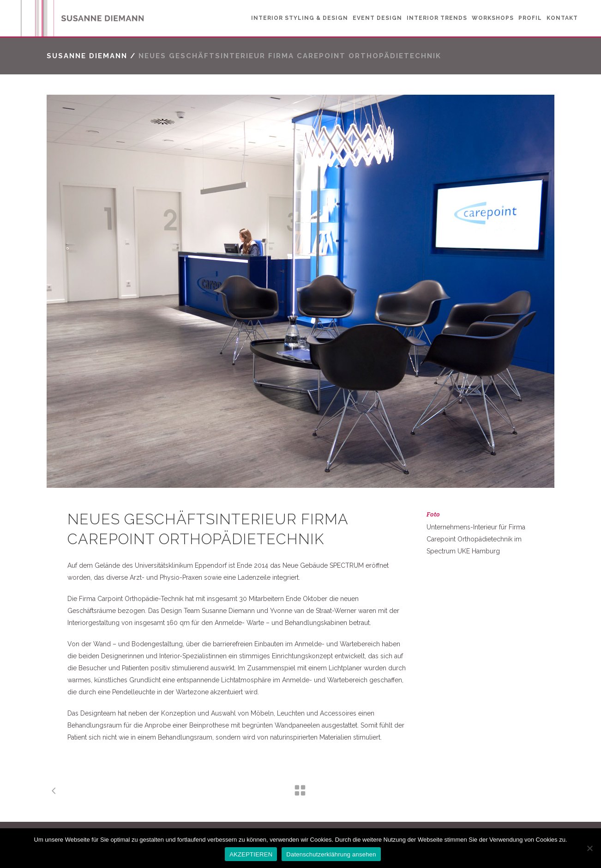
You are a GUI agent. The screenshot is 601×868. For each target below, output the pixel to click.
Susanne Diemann (87, 56)
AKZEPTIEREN (251, 854)
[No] (589, 848)
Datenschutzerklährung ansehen (331, 854)
